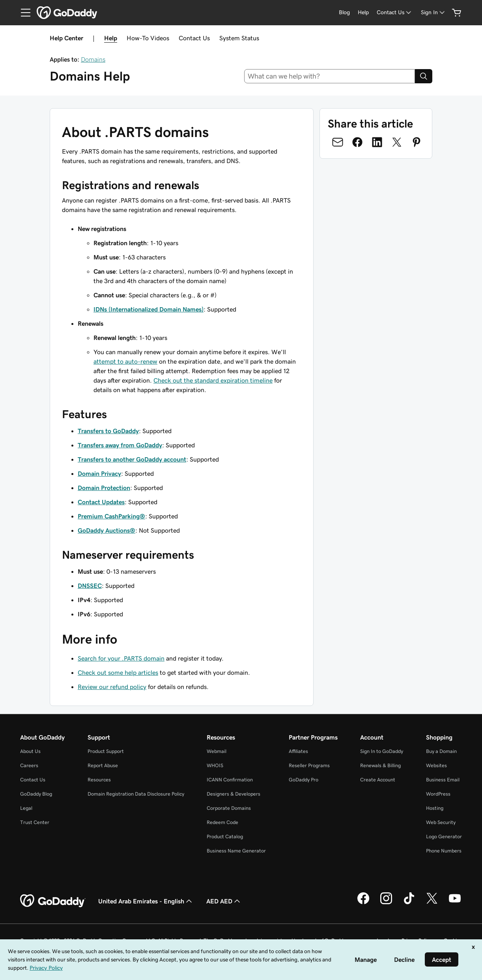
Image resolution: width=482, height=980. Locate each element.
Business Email (443, 780)
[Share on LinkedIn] (377, 142)
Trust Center (35, 822)
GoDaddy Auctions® (106, 530)
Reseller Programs (309, 765)
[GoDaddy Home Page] (53, 901)
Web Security (441, 822)
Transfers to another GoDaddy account (132, 459)
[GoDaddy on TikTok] (409, 903)
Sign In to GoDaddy (382, 751)
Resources (99, 780)
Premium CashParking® (111, 516)
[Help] (363, 12)
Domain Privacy (99, 473)
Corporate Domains (229, 808)
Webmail (217, 751)
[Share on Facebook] (357, 142)
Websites (436, 765)
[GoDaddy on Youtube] (455, 903)
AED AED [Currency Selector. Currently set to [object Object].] (224, 901)
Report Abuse (103, 765)
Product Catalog (225, 836)
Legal (26, 808)
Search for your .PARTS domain (121, 658)
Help (111, 38)
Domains (93, 59)
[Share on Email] (338, 142)
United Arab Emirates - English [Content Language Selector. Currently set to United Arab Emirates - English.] (146, 901)
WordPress (438, 794)
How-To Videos (148, 38)
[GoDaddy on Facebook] (363, 903)
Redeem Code (222, 822)
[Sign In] (433, 12)
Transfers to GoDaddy (108, 431)
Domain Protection (104, 488)
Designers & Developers (234, 794)
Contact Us (194, 38)
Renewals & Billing (380, 765)
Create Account (378, 780)
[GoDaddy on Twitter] (432, 903)
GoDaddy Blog (36, 794)
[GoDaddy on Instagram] (386, 903)
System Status (239, 38)
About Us (30, 751)
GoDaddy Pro (304, 780)
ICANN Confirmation (230, 780)
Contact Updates (101, 502)
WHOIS (215, 765)
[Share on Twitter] (397, 142)
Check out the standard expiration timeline (213, 380)
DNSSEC (90, 586)
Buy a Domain (441, 751)
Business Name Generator (236, 851)
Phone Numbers (444, 851)
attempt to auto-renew (125, 361)
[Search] (424, 76)
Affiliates (298, 751)
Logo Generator (444, 836)
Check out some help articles (118, 672)
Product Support (106, 751)
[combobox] (330, 76)
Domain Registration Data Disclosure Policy (136, 794)
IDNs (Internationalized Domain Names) (149, 309)
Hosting (435, 808)
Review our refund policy (112, 687)
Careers (29, 765)
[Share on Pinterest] (417, 142)
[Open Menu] (22, 13)
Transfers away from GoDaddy (120, 445)
